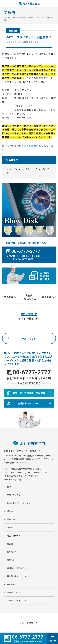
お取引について (14, 592)
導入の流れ (12, 511)
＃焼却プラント (14, 42)
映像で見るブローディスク (19, 503)
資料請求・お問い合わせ (18, 568)
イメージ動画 (29, 146)
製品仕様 (11, 519)
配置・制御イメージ (16, 536)
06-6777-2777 (32, 372)
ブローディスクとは (16, 495)
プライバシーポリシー (17, 600)
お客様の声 (12, 552)
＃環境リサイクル (30, 42)
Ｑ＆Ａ (10, 527)
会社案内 (11, 584)
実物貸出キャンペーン (17, 576)
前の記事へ (10, 297)
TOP (9, 487)
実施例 (10, 544)
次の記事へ (48, 297)
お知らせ (11, 560)
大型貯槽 (13, 31)
